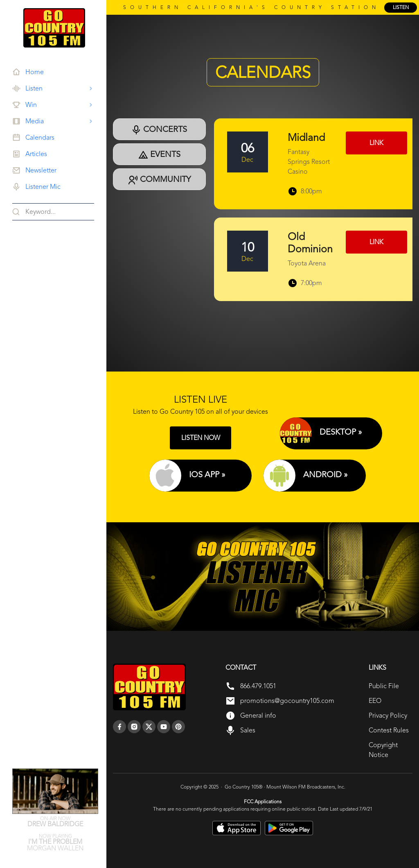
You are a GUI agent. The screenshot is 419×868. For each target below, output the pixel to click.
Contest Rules (389, 730)
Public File (384, 686)
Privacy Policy (388, 715)
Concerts (159, 129)
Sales (248, 730)
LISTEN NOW (201, 438)
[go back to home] (149, 687)
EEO (375, 701)
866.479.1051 (258, 686)
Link (376, 143)
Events (159, 154)
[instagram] (134, 727)
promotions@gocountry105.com (287, 701)
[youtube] (164, 727)
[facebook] (119, 727)
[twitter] (149, 727)
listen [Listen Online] (401, 7)
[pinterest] (178, 727)
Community (159, 179)
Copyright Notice (383, 750)
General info (258, 715)
